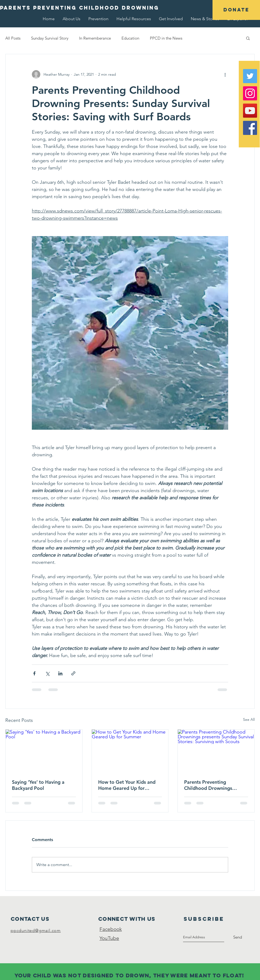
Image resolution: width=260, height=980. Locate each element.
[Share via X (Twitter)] (47, 673)
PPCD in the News (166, 38)
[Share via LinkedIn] (60, 673)
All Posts (13, 38)
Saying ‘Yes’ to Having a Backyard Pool (38, 785)
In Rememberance (95, 38)
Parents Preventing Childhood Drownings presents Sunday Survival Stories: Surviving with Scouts (211, 785)
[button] (236, 10)
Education (130, 38)
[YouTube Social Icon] (250, 111)
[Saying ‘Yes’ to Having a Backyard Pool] (44, 751)
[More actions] (225, 74)
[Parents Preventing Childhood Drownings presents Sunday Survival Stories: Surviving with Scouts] (216, 751)
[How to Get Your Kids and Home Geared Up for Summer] (130, 751)
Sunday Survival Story (50, 38)
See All (249, 719)
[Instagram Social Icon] (250, 93)
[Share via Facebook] (34, 673)
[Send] (238, 937)
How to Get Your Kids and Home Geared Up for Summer (127, 785)
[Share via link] (73, 673)
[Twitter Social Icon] (250, 76)
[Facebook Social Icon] (250, 128)
